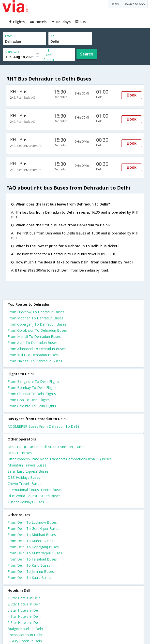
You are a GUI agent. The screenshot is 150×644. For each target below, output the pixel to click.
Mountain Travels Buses (27, 465)
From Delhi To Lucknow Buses (32, 522)
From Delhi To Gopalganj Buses (33, 547)
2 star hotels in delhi (24, 604)
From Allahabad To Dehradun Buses (37, 349)
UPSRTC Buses (20, 453)
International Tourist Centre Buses (35, 490)
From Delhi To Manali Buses (30, 541)
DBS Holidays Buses (24, 477)
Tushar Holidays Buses (26, 502)
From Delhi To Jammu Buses (31, 571)
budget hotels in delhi (26, 629)
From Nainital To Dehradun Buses (35, 361)
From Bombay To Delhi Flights (32, 388)
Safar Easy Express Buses (28, 471)
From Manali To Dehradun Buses (34, 336)
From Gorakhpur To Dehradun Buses (37, 330)
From (9, 36)
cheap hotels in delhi (25, 635)
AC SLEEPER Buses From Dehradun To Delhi (43, 426)
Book (132, 95)
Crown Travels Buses (24, 484)
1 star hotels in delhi (24, 598)
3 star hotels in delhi (24, 610)
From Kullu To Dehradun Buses (33, 355)
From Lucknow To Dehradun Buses (36, 312)
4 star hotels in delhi (24, 616)
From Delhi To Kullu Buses (29, 565)
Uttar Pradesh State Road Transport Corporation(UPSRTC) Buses (60, 459)
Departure (12, 51)
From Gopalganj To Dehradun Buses (37, 324)
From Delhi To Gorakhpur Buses (33, 528)
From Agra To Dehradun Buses (33, 343)
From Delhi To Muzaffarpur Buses (35, 553)
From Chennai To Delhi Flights (32, 394)
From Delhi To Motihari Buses (32, 535)
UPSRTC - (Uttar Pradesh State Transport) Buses (46, 447)
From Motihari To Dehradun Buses (36, 318)
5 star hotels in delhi (24, 623)
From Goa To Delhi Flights (29, 400)
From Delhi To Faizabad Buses (32, 559)
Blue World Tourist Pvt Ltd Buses (34, 496)
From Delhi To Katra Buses (29, 578)
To (53, 36)
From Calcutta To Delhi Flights (32, 406)
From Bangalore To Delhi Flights (34, 381)
